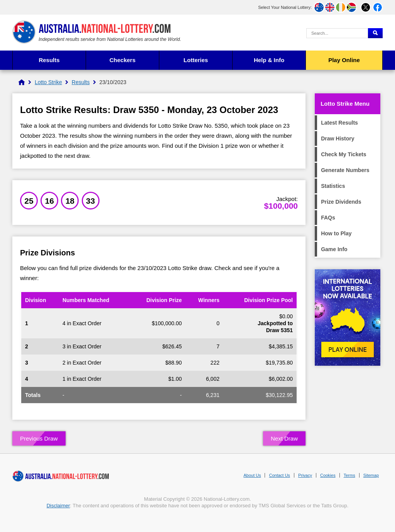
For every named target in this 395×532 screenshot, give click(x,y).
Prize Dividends (341, 202)
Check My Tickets (344, 154)
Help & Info (269, 60)
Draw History (338, 138)
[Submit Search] (375, 33)
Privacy (305, 475)
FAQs (328, 218)
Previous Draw (39, 438)
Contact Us (279, 475)
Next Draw (284, 438)
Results (49, 60)
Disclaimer (58, 506)
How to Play (336, 233)
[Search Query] (337, 33)
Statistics (333, 186)
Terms (349, 475)
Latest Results (339, 123)
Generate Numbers (345, 170)
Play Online (344, 60)
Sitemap (371, 475)
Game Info (334, 249)
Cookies (328, 475)
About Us (252, 475)
